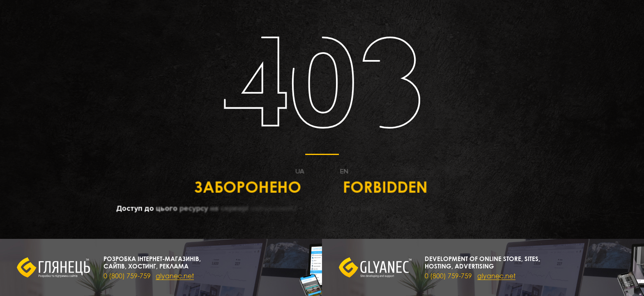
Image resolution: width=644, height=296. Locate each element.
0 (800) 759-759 (127, 276)
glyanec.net (175, 276)
